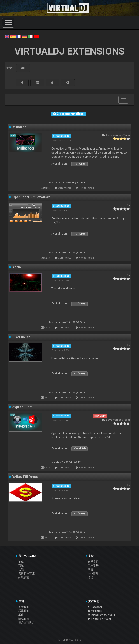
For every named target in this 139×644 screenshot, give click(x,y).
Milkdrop (19, 127)
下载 (21, 562)
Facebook (95, 607)
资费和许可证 (26, 573)
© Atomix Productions (70, 640)
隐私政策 (24, 619)
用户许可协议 (26, 623)
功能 (21, 570)
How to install (86, 188)
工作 (21, 615)
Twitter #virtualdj (100, 619)
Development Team (118, 135)
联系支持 (93, 562)
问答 (90, 570)
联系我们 (24, 611)
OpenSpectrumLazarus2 (31, 197)
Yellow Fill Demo (25, 477)
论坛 (90, 577)
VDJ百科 (93, 573)
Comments (65, 188)
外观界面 (24, 577)
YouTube (95, 611)
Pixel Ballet (21, 337)
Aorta (17, 267)
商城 (21, 566)
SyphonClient (22, 407)
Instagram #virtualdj (102, 615)
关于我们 (24, 607)
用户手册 (93, 566)
